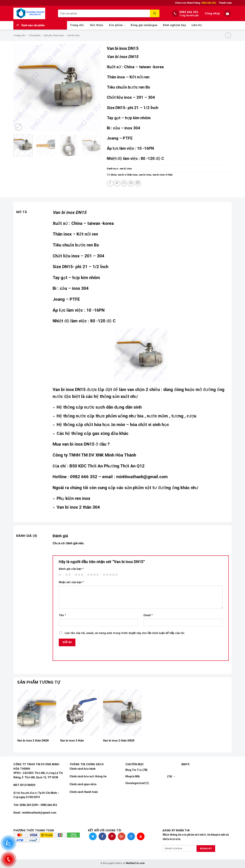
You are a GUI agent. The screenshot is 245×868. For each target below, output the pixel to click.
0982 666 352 (189, 12)
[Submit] (155, 13)
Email (148, 615)
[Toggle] (174, 777)
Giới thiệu (97, 25)
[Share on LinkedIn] (138, 183)
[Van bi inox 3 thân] (80, 713)
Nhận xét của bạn (71, 582)
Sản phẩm (117, 25)
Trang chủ (77, 25)
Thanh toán (225, 3)
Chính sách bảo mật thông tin (88, 776)
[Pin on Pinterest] (131, 183)
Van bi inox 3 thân (72, 741)
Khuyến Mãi (133, 776)
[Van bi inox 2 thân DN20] (37, 713)
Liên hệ (197, 25)
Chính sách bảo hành (82, 769)
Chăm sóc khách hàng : (195, 3)
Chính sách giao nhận (83, 784)
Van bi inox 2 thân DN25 (119, 741)
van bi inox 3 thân (163, 175)
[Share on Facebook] (110, 183)
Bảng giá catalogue (144, 25)
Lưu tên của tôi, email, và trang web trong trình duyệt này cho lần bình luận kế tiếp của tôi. (125, 633)
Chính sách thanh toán (84, 792)
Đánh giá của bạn (71, 569)
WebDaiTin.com (135, 863)
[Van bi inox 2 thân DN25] (122, 713)
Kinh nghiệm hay (174, 25)
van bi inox (73, 35)
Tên (62, 615)
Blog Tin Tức (134, 770)
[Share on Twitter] (117, 183)
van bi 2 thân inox (128, 175)
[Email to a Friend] (124, 183)
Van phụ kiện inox (54, 35)
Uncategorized (135, 783)
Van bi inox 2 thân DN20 (33, 741)
